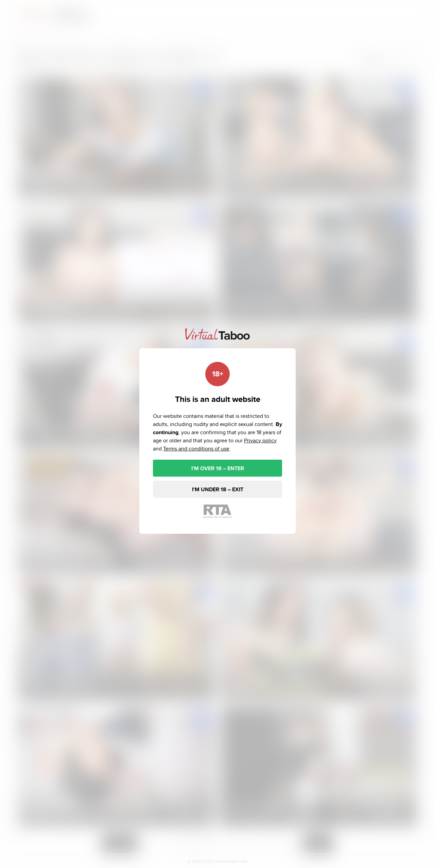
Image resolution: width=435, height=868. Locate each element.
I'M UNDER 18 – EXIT (218, 489)
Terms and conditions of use (196, 449)
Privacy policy (260, 440)
